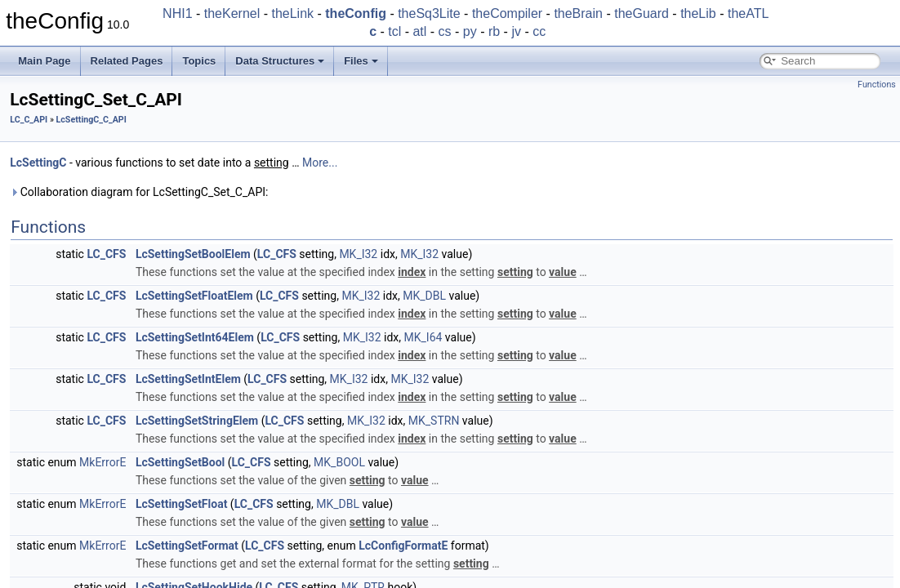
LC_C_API (29, 120)
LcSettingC (38, 163)
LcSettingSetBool (180, 462)
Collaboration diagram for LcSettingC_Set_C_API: (139, 192)
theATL (748, 13)
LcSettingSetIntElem (188, 379)
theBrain (578, 13)
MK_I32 (358, 254)
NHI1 (177, 13)
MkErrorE (102, 462)
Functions (877, 85)
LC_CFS (106, 254)
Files (361, 61)
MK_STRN (434, 421)
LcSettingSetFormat (187, 546)
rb (494, 31)
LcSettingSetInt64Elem (195, 337)
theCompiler (507, 13)
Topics (199, 61)
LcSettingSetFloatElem (194, 296)
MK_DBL (424, 296)
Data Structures (280, 61)
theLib (698, 13)
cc (539, 31)
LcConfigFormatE (403, 546)
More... (320, 163)
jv (516, 31)
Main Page (44, 61)
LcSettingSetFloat (182, 504)
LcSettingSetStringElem (197, 421)
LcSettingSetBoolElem (193, 254)
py (470, 31)
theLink (292, 13)
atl (419, 31)
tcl (394, 31)
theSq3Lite (429, 13)
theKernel (232, 13)
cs (445, 31)
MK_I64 (423, 337)
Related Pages (127, 61)
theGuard (642, 13)
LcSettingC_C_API (91, 120)
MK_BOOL (339, 462)
